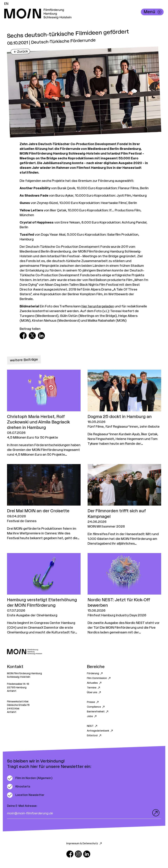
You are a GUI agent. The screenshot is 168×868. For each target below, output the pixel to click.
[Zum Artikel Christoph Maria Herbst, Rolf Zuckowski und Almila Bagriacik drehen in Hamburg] (44, 413)
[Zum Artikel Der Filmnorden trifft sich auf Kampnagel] (124, 505)
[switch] (30, 778)
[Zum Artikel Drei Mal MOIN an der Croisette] (44, 502)
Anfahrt (12, 691)
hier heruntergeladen (98, 306)
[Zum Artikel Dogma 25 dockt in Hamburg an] (124, 408)
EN (6, 4)
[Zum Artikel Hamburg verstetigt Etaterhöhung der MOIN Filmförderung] (44, 594)
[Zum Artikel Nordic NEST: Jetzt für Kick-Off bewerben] (124, 594)
